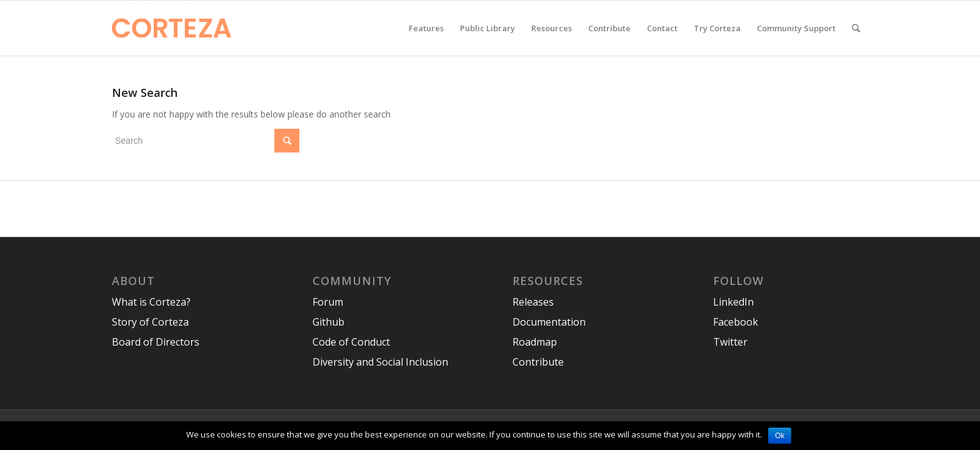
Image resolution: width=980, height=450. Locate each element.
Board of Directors (156, 342)
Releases (533, 302)
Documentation (549, 322)
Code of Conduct (351, 342)
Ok (780, 436)
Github (328, 322)
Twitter (730, 342)
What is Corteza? (151, 302)
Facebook (736, 322)
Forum (328, 302)
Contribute (538, 362)
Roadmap (535, 342)
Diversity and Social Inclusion (380, 362)
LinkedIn (733, 302)
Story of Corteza (150, 322)
